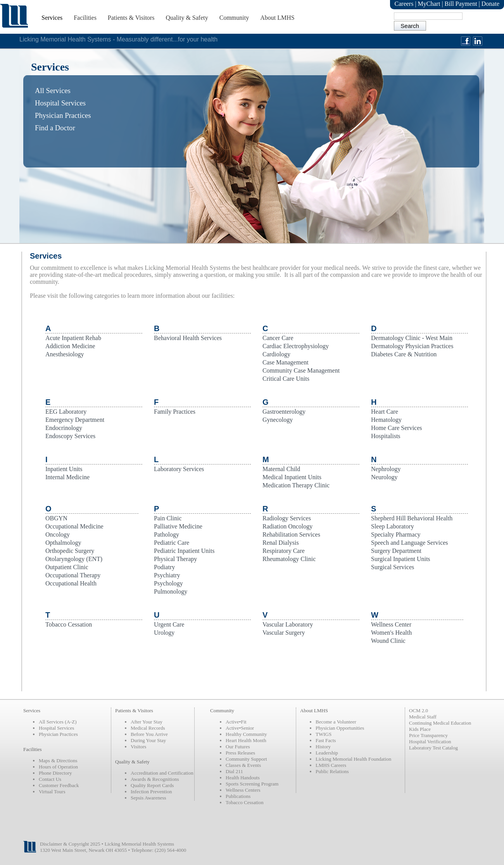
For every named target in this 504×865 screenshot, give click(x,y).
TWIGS (324, 734)
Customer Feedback (59, 785)
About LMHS (277, 18)
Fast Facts (326, 740)
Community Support (246, 759)
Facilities (85, 18)
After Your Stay (147, 722)
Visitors (138, 747)
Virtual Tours (52, 792)
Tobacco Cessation (245, 802)
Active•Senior (240, 728)
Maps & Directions (58, 761)
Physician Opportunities (340, 728)
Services (52, 18)
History (323, 747)
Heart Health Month (246, 740)
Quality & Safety (187, 18)
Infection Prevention (151, 792)
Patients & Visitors (131, 18)
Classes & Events (243, 765)
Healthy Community (246, 734)
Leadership (327, 753)
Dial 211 (234, 771)
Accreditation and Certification (162, 773)
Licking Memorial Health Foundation (353, 759)
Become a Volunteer (336, 722)
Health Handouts (243, 778)
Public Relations (332, 771)
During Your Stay (148, 740)
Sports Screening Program (252, 784)
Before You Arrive (149, 734)
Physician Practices (58, 734)
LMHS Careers (331, 765)
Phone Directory (55, 773)
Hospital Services (56, 728)
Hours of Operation (58, 767)
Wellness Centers (243, 790)
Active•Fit (236, 722)
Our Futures (238, 747)
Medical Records (148, 728)
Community (234, 18)
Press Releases (240, 753)
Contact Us (50, 779)
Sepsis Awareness (148, 798)
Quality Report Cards (152, 785)
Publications (238, 796)
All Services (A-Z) (58, 722)
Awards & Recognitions (155, 779)
